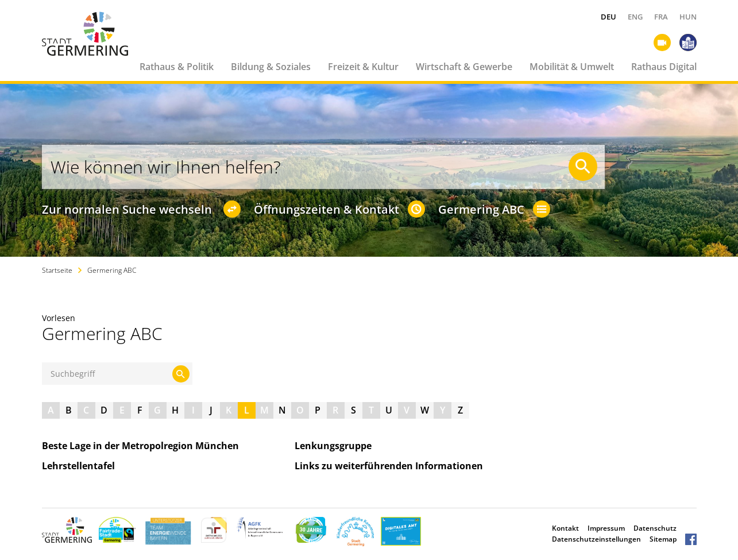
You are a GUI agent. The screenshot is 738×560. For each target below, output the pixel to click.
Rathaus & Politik (177, 67)
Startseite (57, 270)
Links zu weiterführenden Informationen (393, 466)
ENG (635, 17)
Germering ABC (112, 270)
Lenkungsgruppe (338, 446)
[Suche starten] (583, 167)
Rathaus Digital (664, 67)
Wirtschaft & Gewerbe (464, 67)
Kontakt (565, 528)
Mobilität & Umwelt (572, 67)
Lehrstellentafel (83, 466)
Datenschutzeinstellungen (596, 539)
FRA (661, 17)
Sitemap (663, 539)
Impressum (606, 528)
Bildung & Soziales (271, 67)
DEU (608, 17)
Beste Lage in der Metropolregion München (145, 446)
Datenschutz (655, 528)
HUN (688, 17)
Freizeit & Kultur (363, 67)
